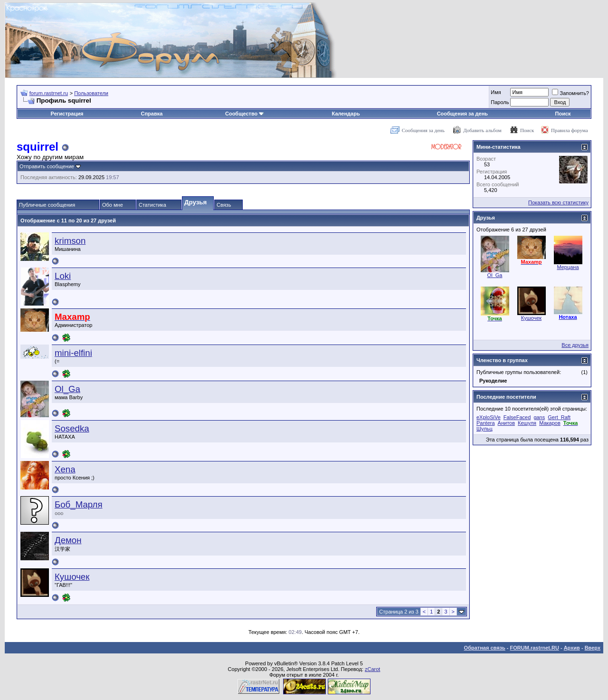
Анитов (506, 423)
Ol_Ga (67, 389)
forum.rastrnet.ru (49, 93)
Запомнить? (570, 93)
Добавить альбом (482, 130)
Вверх (593, 648)
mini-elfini (73, 353)
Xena (65, 469)
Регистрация (67, 114)
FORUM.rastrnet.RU (535, 648)
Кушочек (72, 577)
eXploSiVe (489, 417)
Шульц (484, 429)
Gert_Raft (559, 417)
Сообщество (245, 114)
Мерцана (568, 267)
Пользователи (91, 93)
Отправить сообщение (47, 166)
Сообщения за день (462, 114)
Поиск (563, 114)
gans (539, 417)
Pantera (486, 423)
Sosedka (72, 428)
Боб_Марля (79, 504)
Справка (152, 114)
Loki (63, 276)
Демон (68, 540)
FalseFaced (517, 417)
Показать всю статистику (558, 202)
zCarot (372, 669)
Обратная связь (485, 648)
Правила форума (570, 130)
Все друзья (575, 345)
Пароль (500, 102)
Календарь (346, 114)
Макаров (550, 423)
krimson (70, 241)
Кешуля (527, 423)
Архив (572, 648)
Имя (496, 92)
